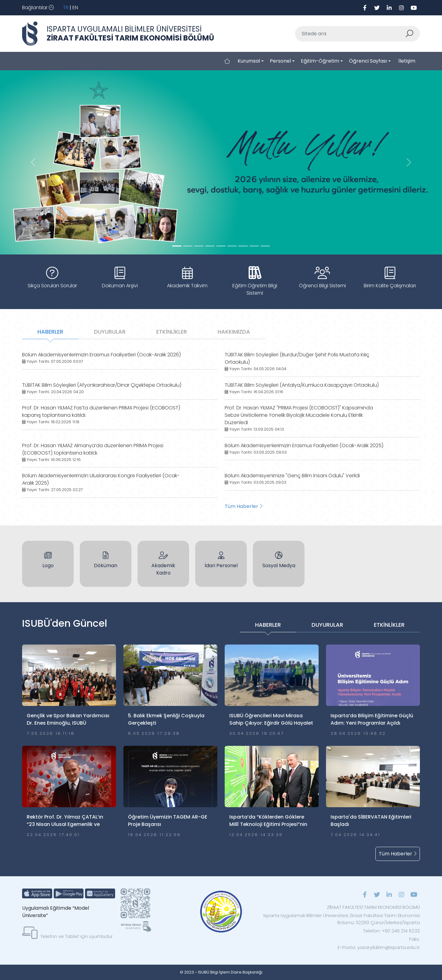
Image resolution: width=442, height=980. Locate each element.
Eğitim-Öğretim (320, 61)
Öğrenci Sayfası (368, 61)
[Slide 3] (210, 246)
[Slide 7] (254, 246)
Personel (280, 61)
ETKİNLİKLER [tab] (172, 332)
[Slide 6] (243, 246)
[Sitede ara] (350, 34)
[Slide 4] (221, 246)
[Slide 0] (177, 246)
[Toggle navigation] (38, 8)
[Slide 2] (199, 246)
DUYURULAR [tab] (110, 332)
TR (66, 8)
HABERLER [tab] (50, 332)
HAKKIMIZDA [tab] (234, 332)
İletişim (407, 61)
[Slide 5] (232, 246)
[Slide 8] (265, 246)
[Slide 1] (188, 246)
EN (75, 8)
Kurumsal (249, 61)
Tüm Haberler (244, 506)
